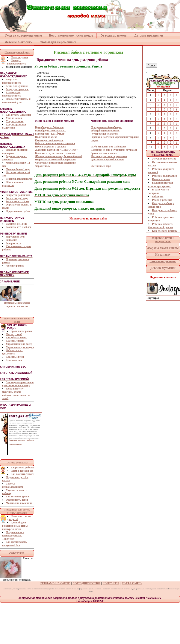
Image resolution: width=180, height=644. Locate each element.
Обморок (158, 196)
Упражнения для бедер (19, 344)
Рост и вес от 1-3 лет (17, 201)
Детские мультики (163, 268)
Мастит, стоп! (14, 334)
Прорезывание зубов (18, 211)
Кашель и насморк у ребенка (21, 440)
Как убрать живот (16, 337)
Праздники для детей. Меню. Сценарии (17, 511)
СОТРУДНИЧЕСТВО (86, 583)
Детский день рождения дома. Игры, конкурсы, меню (15, 526)
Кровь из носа (161, 179)
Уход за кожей (14, 118)
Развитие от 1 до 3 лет (18, 227)
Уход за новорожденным (23, 35)
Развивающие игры (163, 261)
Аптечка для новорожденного (12, 94)
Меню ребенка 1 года (18, 169)
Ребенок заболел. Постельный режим (161, 226)
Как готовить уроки (17, 497)
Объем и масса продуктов (12, 184)
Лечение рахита (15, 266)
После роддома (19, 57)
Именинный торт (101, 166)
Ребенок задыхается (165, 176)
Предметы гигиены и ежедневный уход (16, 100)
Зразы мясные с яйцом (104, 153)
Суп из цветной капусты (49, 140)
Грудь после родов (21, 331)
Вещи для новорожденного (12, 81)
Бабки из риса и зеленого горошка (55, 143)
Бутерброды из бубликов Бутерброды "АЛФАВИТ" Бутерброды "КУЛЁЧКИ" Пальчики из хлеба (50, 132)
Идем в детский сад (22, 471)
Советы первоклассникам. (13, 485)
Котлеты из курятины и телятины (55, 153)
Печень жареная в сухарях (50, 147)
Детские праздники (149, 35)
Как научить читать (22, 474)
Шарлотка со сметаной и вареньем (55, 159)
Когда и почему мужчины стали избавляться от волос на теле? (16, 393)
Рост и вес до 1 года (17, 198)
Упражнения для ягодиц (20, 347)
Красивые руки (15, 357)
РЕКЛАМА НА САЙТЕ (55, 583)
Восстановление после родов (71, 35)
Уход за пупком (15, 121)
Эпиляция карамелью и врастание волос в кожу (18, 384)
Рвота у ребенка (162, 200)
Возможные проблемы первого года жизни (17, 304)
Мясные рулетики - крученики (109, 156)
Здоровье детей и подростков (163, 240)
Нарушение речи (16, 237)
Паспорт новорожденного (17, 62)
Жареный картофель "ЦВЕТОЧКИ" (56, 150)
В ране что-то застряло (159, 191)
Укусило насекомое (164, 159)
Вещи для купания (17, 86)
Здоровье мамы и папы (163, 248)
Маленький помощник (19, 503)
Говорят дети (13, 243)
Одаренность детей (17, 500)
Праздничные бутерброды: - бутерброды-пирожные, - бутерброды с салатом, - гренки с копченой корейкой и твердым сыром (115, 134)
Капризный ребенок (22, 468)
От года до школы (114, 35)
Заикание (11, 240)
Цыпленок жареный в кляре (107, 159)
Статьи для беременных (58, 42)
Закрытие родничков (18, 195)
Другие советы (15, 444)
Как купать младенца (18, 115)
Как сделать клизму (165, 231)
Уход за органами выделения (14, 126)
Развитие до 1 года (17, 224)
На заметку (163, 255)
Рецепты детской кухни (20, 179)
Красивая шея (14, 360)
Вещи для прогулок (17, 89)
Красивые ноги (15, 341)
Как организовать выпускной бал (14, 544)
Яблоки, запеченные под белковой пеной (59, 156)
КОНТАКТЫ (111, 583)
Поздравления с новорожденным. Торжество (13, 535)
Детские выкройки (19, 42)
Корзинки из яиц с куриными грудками (114, 150)
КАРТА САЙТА (132, 583)
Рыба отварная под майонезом (108, 147)
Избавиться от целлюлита (12, 352)
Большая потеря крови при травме (161, 184)
